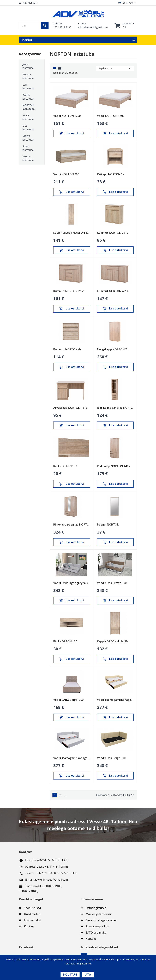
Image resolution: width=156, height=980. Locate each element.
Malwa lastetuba (28, 138)
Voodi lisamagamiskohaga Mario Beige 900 (115, 700)
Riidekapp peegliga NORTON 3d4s (72, 524)
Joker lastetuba (28, 66)
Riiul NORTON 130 (65, 466)
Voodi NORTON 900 (66, 174)
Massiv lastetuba (28, 158)
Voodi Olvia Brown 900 (112, 583)
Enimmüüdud (32, 920)
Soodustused (32, 908)
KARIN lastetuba (28, 97)
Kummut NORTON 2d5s (69, 291)
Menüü (27, 40)
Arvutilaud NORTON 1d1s (70, 408)
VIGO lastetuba (28, 117)
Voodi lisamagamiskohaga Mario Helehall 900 (72, 758)
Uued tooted (32, 914)
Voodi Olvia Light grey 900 (71, 583)
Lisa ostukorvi (72, 134)
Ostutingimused (96, 908)
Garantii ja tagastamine (101, 920)
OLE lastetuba (28, 127)
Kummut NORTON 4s (67, 349)
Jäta (88, 975)
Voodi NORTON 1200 (67, 116)
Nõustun (70, 975)
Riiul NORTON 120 (65, 641)
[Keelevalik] (128, 3)
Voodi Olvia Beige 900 (111, 758)
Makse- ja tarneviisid (99, 914)
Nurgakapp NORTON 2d (113, 349)
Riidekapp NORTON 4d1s (113, 466)
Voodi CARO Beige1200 (68, 700)
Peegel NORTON (108, 524)
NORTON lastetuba (29, 107)
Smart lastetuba (28, 148)
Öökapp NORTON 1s (110, 174)
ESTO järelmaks (96, 933)
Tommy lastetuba (28, 76)
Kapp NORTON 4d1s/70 (112, 641)
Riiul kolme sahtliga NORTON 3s (115, 408)
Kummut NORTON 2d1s (113, 233)
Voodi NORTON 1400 (111, 116)
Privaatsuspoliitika (98, 926)
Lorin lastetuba (28, 86)
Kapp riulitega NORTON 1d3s (72, 233)
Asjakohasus (115, 68)
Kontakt (29, 926)
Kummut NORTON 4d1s (113, 291)
